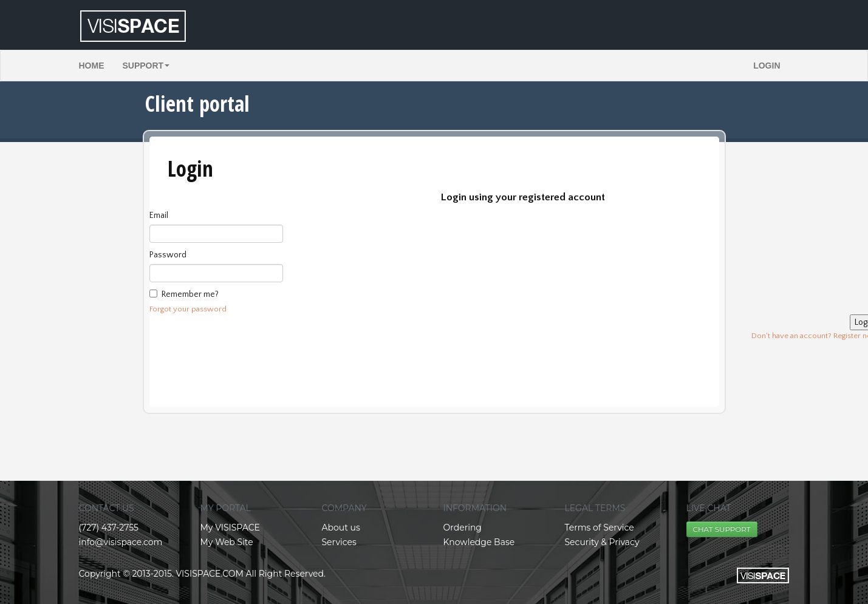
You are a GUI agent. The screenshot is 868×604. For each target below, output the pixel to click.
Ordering (463, 528)
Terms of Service (600, 528)
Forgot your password (188, 309)
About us (341, 528)
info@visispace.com (121, 542)
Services (339, 542)
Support (146, 66)
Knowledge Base (479, 542)
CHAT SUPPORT (722, 529)
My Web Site (227, 542)
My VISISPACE (230, 528)
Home (92, 66)
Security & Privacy (602, 542)
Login (767, 66)
